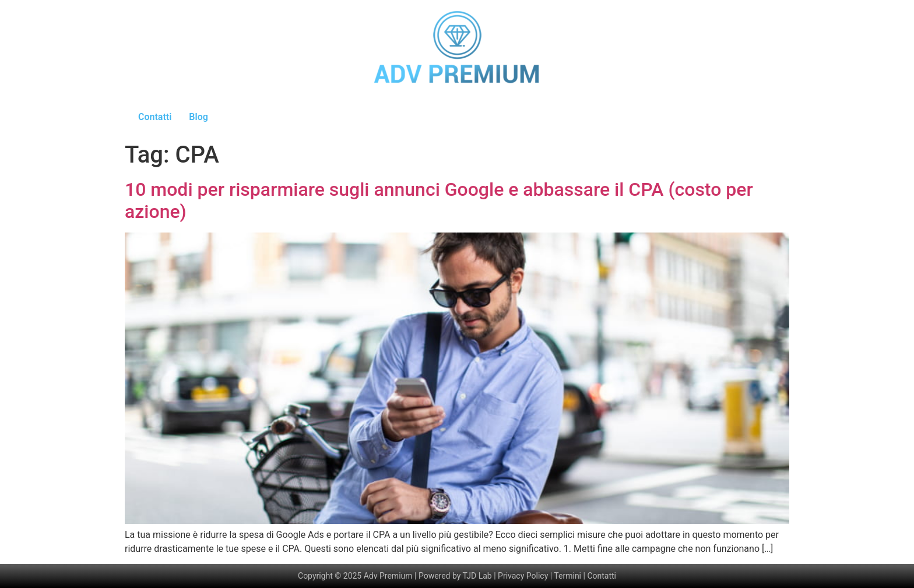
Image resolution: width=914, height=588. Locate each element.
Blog (198, 117)
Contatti (155, 117)
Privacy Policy (523, 576)
